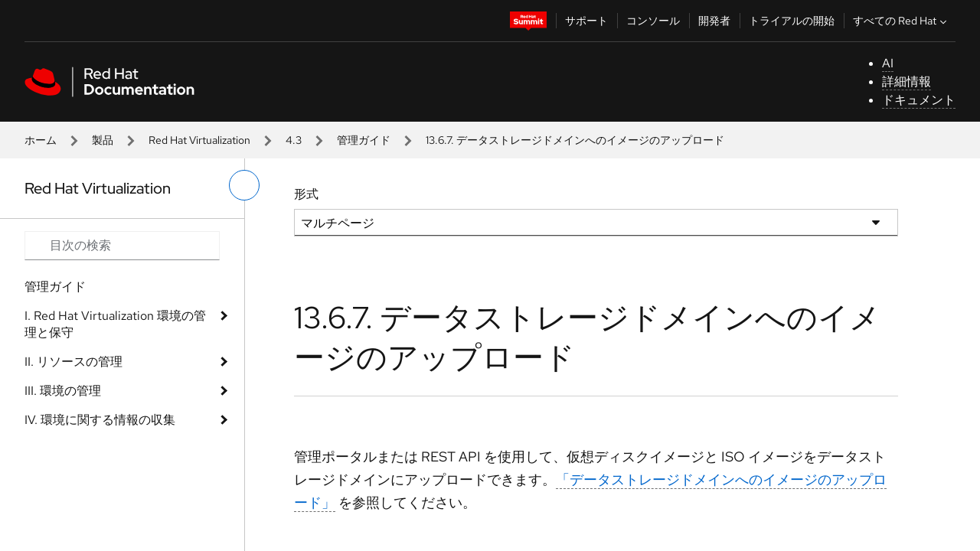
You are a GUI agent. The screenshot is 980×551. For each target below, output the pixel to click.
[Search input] (122, 246)
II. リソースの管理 (73, 362)
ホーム (41, 140)
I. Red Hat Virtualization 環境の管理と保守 (115, 324)
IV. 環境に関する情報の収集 (100, 420)
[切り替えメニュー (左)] (244, 185)
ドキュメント (919, 100)
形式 (306, 194)
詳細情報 (906, 82)
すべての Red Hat (902, 21)
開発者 (714, 21)
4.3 (294, 140)
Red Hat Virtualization (199, 140)
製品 (103, 140)
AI (888, 63)
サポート (586, 21)
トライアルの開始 (792, 21)
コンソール (653, 21)
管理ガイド (364, 140)
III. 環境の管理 (63, 391)
